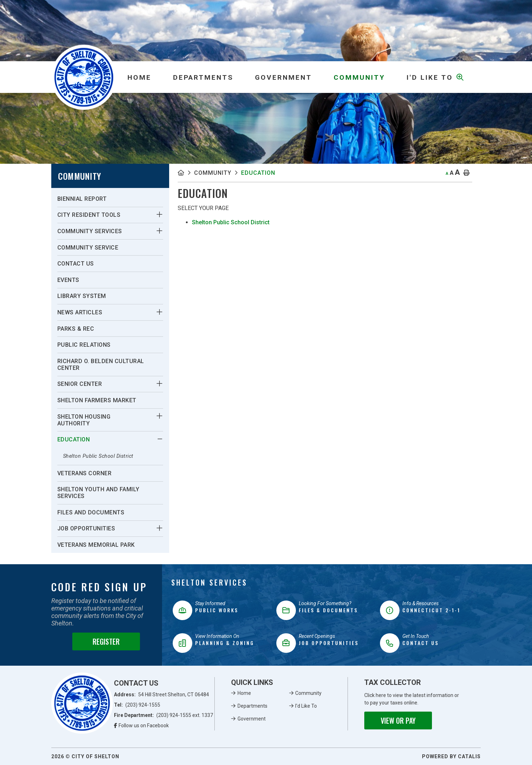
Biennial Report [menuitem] (82, 199)
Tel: (137, 705)
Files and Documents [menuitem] (91, 512)
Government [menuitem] (283, 77)
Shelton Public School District (231, 222)
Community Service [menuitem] (88, 248)
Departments (252, 706)
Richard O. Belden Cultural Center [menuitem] (101, 365)
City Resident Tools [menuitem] (89, 215)
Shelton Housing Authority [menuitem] (84, 420)
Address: (162, 695)
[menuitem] (139, 77)
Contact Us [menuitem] (76, 264)
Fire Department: (164, 715)
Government (252, 719)
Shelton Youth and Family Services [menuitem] (98, 493)
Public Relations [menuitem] (84, 345)
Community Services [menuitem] (90, 231)
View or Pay (398, 721)
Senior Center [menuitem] (80, 384)
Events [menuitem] (68, 280)
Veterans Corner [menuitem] (85, 473)
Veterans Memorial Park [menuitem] (96, 545)
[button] (159, 215)
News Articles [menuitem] (80, 312)
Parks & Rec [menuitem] (76, 329)
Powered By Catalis (451, 756)
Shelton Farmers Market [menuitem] (97, 400)
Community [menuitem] (359, 77)
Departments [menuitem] (203, 77)
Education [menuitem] (74, 439)
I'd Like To (306, 706)
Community (213, 173)
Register (106, 641)
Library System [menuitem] (82, 296)
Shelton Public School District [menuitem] (98, 456)
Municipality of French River (84, 77)
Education (258, 173)
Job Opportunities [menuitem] (86, 528)
